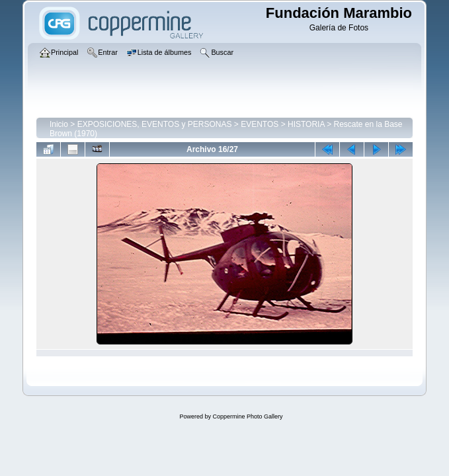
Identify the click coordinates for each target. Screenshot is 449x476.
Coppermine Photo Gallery (247, 416)
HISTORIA (306, 124)
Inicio (59, 124)
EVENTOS (260, 124)
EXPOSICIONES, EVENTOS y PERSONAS (155, 124)
